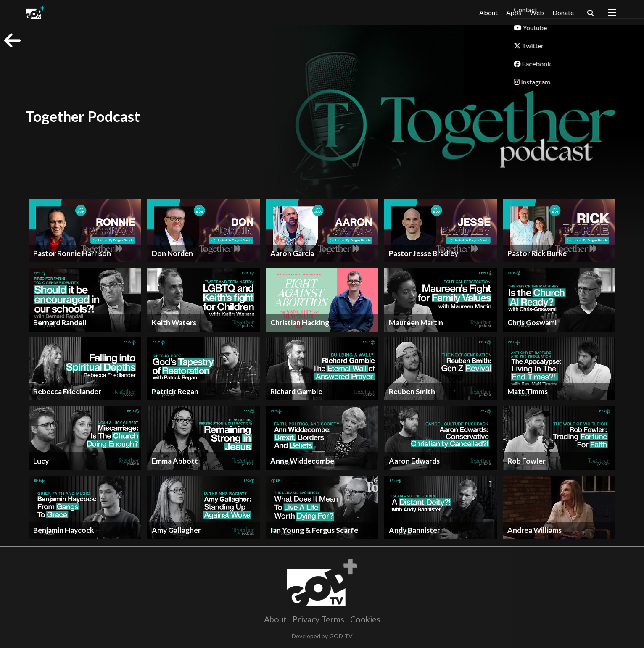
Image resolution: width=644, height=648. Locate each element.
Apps (514, 13)
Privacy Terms (318, 619)
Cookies (365, 619)
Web (537, 12)
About (488, 12)
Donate (563, 12)
